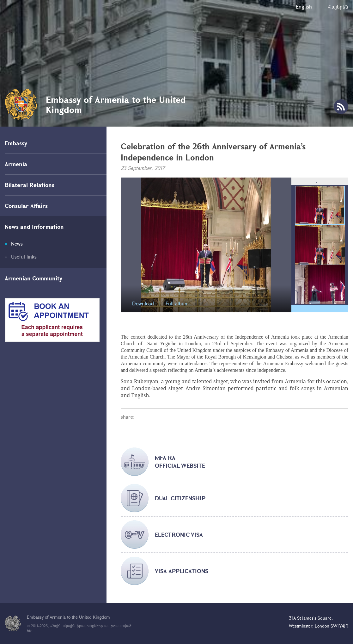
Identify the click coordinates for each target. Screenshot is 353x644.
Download (143, 304)
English (304, 6)
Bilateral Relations (30, 185)
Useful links (24, 256)
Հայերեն (338, 6)
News (17, 244)
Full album (177, 304)
